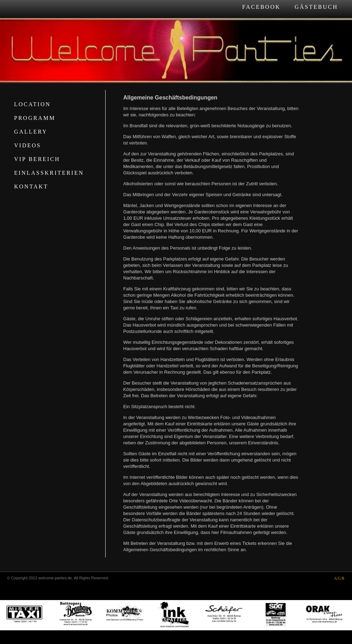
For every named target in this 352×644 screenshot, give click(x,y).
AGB (340, 578)
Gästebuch (316, 7)
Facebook (261, 7)
